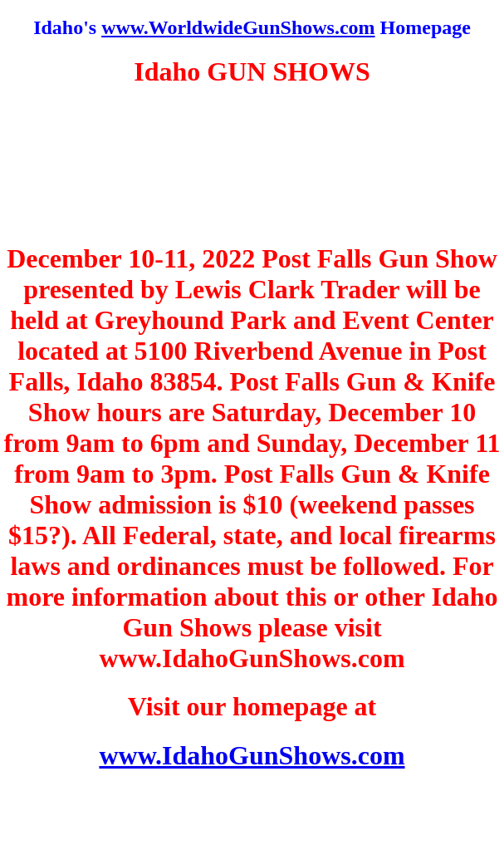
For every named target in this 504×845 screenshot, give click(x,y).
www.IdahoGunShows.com (252, 755)
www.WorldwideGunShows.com (238, 27)
